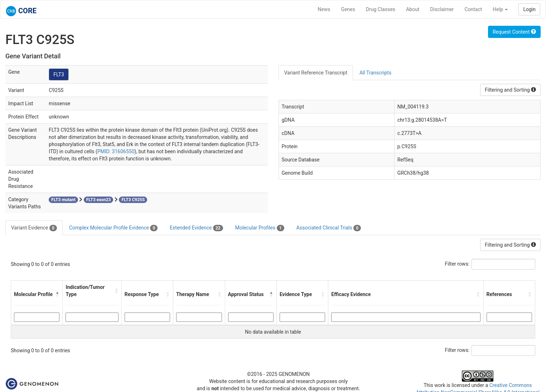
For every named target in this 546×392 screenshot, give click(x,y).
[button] (57, 294)
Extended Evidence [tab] (196, 228)
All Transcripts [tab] (375, 73)
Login (529, 9)
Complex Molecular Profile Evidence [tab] (113, 228)
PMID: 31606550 (116, 151)
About (413, 9)
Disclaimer (442, 9)
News (324, 9)
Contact (473, 9)
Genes (348, 9)
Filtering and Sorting (510, 90)
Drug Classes (381, 9)
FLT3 (59, 74)
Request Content (514, 32)
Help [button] (500, 9)
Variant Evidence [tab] (34, 228)
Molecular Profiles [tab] (260, 228)
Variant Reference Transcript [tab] (316, 73)
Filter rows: (457, 264)
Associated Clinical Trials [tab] (329, 228)
